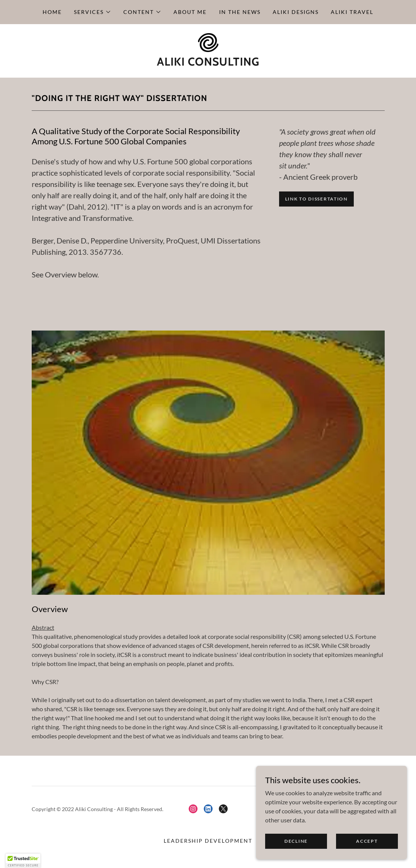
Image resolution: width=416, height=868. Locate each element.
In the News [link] (240, 12)
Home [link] (52, 12)
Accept (367, 851)
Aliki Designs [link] (296, 12)
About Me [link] (190, 12)
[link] (208, 42)
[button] (93, 12)
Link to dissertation (316, 199)
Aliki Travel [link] (352, 12)
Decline (296, 851)
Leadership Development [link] (208, 841)
